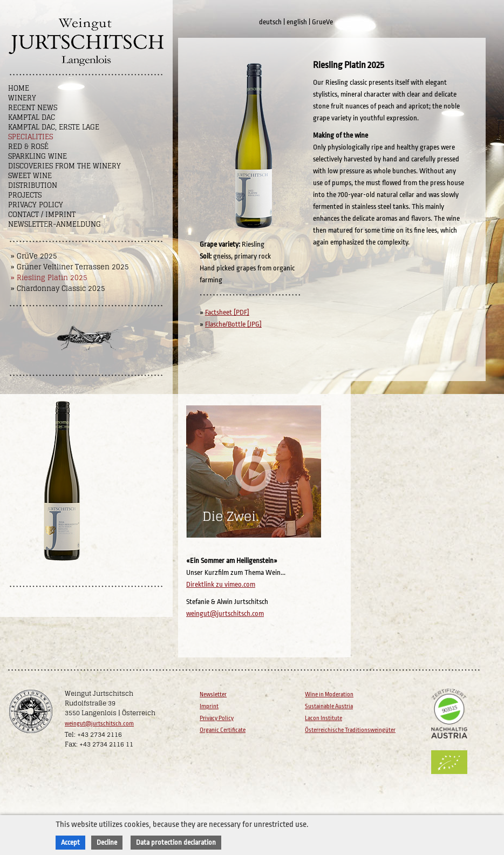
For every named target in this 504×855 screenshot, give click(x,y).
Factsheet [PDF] (227, 312)
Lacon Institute (323, 718)
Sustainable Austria (329, 706)
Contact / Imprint (42, 215)
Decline (107, 842)
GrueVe (322, 22)
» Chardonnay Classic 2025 (58, 289)
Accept (70, 842)
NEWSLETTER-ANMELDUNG (55, 224)
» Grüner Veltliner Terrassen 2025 (70, 267)
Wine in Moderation (329, 694)
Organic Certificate (223, 730)
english (297, 22)
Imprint (209, 706)
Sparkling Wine (38, 156)
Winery (22, 98)
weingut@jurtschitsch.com (225, 613)
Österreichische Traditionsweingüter (350, 730)
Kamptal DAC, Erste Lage (54, 127)
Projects (25, 195)
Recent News (33, 108)
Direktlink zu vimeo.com (221, 584)
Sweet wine (30, 176)
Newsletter (213, 694)
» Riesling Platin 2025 (49, 278)
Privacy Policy (36, 205)
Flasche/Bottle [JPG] (233, 324)
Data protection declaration (176, 842)
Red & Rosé (28, 147)
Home (19, 88)
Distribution (33, 185)
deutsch (270, 22)
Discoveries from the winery (64, 166)
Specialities (30, 137)
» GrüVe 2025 (34, 256)
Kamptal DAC (32, 117)
